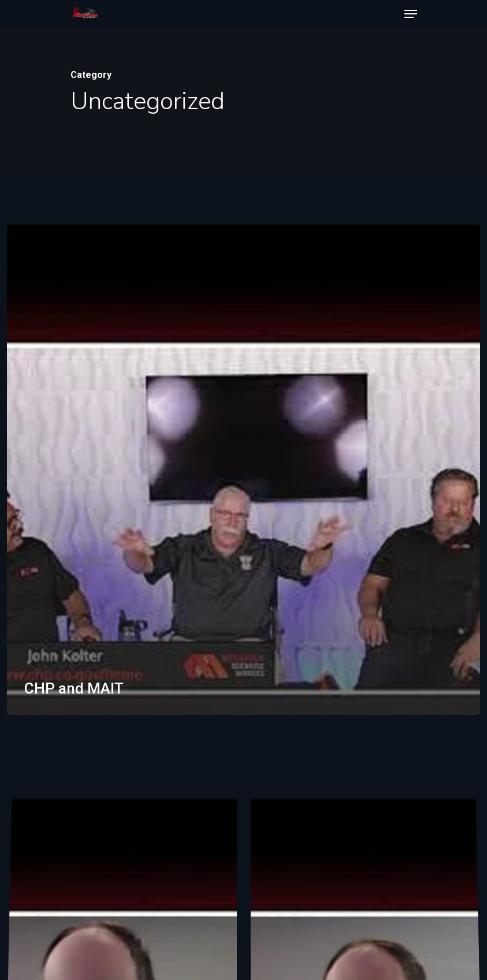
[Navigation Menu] (411, 14)
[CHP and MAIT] (243, 470)
